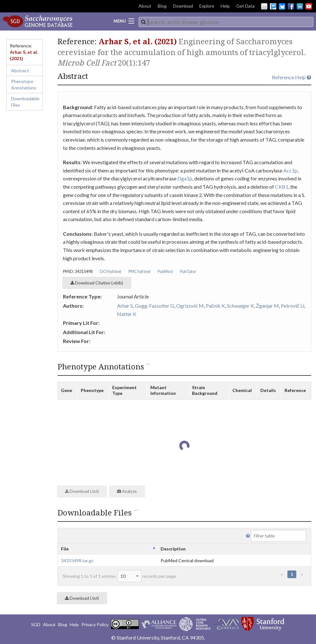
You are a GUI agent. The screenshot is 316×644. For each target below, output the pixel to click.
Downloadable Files (25, 102)
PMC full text (139, 271)
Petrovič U (292, 306)
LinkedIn (300, 6)
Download (183, 6)
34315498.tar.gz (77, 560)
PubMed (165, 271)
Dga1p (185, 178)
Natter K (127, 314)
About (145, 6)
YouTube (309, 6)
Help (225, 6)
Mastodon (273, 6)
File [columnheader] (65, 549)
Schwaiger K (240, 306)
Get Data (245, 6)
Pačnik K (215, 306)
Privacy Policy (95, 624)
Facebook (291, 6)
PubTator (188, 271)
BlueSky (282, 6)
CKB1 (282, 187)
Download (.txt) (82, 491)
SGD (36, 624)
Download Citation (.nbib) (97, 283)
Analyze (127, 491)
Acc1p (290, 170)
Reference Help (292, 77)
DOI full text (110, 271)
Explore (207, 6)
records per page (147, 576)
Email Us (264, 6)
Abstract (20, 70)
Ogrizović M (190, 306)
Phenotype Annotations (24, 84)
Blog (162, 6)
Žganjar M (267, 306)
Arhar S (125, 306)
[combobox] (226, 22)
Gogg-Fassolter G (155, 306)
